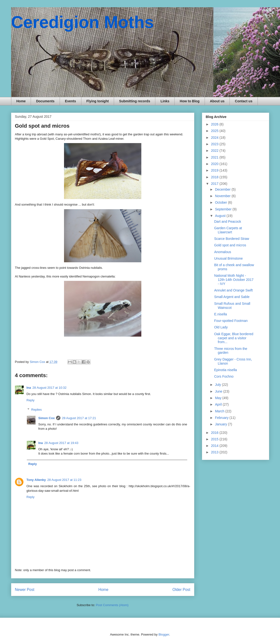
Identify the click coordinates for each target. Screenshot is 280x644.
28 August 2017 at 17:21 (79, 418)
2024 (215, 138)
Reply (31, 400)
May (219, 398)
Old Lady (221, 327)
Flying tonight (98, 101)
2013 (215, 452)
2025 (215, 131)
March (220, 411)
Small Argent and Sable (232, 297)
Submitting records (135, 101)
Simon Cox (47, 418)
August (221, 216)
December (223, 189)
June (219, 391)
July (219, 385)
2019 (215, 170)
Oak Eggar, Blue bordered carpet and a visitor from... (234, 338)
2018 (215, 177)
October (222, 202)
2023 (215, 144)
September (224, 209)
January (222, 424)
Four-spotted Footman (231, 321)
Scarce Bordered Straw (232, 239)
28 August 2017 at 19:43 (61, 443)
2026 (215, 124)
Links (165, 101)
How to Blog (190, 101)
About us (217, 101)
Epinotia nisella (225, 370)
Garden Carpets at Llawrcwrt (228, 230)
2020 (215, 164)
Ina (29, 388)
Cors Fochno (224, 376)
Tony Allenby (36, 480)
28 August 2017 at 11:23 (64, 480)
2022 (215, 151)
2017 (215, 184)
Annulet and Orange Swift (233, 290)
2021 (215, 157)
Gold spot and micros (230, 245)
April (219, 404)
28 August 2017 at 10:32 (49, 388)
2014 (215, 446)
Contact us (244, 101)
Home (21, 101)
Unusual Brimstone (228, 258)
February (222, 418)
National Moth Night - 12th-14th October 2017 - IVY (234, 280)
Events (71, 101)
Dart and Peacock (227, 222)
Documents (45, 101)
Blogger (164, 634)
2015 (215, 439)
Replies (36, 410)
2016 (215, 433)
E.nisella (220, 314)
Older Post (181, 590)
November (223, 196)
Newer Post (25, 590)
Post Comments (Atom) (112, 605)
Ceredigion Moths (83, 22)
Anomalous (223, 252)
